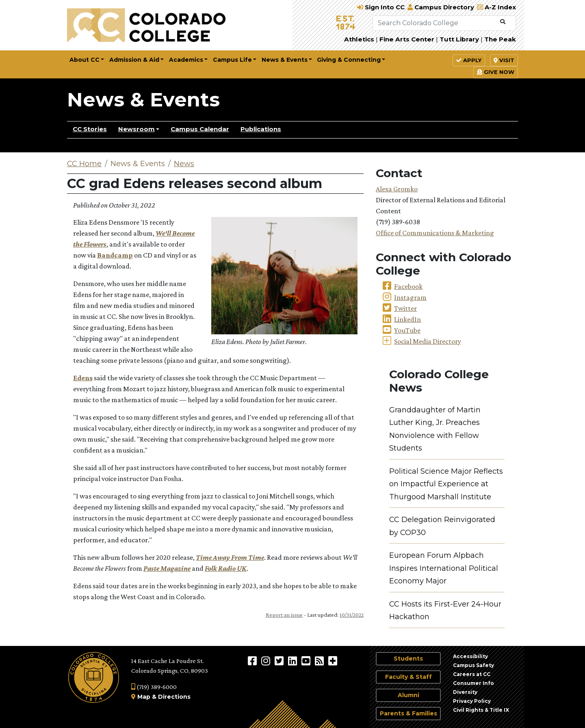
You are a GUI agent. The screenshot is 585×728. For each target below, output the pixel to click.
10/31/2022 (352, 615)
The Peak (500, 39)
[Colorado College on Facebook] (253, 661)
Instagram (410, 297)
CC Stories (90, 129)
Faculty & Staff (408, 677)
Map (144, 697)
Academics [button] (186, 60)
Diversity (465, 692)
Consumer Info (473, 683)
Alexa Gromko (397, 189)
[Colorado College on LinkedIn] (294, 661)
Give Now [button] (496, 72)
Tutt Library (459, 39)
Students (408, 659)
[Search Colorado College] (435, 23)
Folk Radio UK (226, 568)
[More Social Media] (333, 661)
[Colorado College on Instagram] (267, 661)
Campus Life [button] (232, 60)
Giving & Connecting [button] (349, 60)
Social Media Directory (428, 341)
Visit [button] (504, 60)
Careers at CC (472, 674)
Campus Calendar (200, 129)
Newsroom (136, 129)
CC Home (84, 164)
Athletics (359, 39)
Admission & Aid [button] (134, 60)
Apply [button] (469, 60)
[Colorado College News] (320, 661)
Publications (261, 129)
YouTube (407, 330)
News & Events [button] (285, 60)
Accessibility (470, 656)
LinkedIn (407, 319)
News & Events (143, 100)
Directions (174, 697)
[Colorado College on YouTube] (307, 661)
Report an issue (284, 615)
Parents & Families (408, 713)
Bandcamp (115, 255)
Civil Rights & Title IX (481, 710)
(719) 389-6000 (154, 687)
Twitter (405, 308)
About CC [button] (84, 60)
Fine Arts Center (407, 39)
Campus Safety (473, 665)
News (184, 164)
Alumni (408, 695)
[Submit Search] (503, 22)
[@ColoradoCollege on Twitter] (280, 661)
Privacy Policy (472, 701)
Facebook (408, 286)
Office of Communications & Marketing (435, 233)
